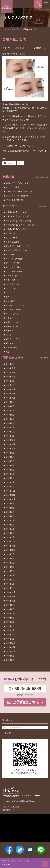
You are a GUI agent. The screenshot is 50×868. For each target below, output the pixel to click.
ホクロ (9, 297)
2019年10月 (10, 651)
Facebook (9, 850)
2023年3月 (10, 478)
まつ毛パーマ (11, 238)
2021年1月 (10, 588)
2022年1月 (10, 537)
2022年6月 (10, 516)
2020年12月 (10, 592)
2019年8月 (10, 660)
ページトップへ (45, 864)
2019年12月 (10, 643)
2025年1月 (10, 385)
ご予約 (38, 5)
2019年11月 (10, 647)
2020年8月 (10, 609)
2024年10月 (10, 398)
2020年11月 (10, 597)
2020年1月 (10, 639)
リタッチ (9, 318)
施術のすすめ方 (12, 322)
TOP (4, 29)
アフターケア (11, 255)
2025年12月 (10, 368)
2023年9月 (10, 453)
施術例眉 (14, 29)
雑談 (8, 352)
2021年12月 (10, 542)
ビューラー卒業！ (14, 187)
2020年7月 (10, 613)
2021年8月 (10, 558)
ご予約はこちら (26, 702)
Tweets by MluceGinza (13, 727)
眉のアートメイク (13, 339)
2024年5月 (10, 419)
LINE (41, 850)
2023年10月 (10, 449)
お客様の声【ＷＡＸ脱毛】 (17, 229)
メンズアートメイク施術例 (17, 196)
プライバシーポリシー (10, 861)
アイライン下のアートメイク (18, 250)
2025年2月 (10, 381)
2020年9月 (10, 605)
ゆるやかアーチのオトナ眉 (17, 183)
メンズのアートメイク (15, 305)
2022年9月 (10, 504)
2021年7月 (10, 563)
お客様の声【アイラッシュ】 (18, 217)
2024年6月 (10, 415)
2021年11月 (10, 546)
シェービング (11, 276)
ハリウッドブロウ (13, 284)
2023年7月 (10, 461)
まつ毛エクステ (12, 233)
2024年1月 (10, 436)
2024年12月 (10, 389)
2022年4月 (10, 525)
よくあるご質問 (12, 242)
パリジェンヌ (11, 288)
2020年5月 (10, 622)
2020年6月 (10, 618)
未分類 (9, 335)
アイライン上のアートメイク (18, 246)
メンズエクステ (12, 314)
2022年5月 (10, 520)
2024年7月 (10, 410)
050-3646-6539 (27, 689)
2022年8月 (10, 508)
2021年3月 (10, 580)
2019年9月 (10, 656)
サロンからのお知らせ (15, 271)
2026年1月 (10, 364)
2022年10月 (10, 499)
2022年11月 (10, 495)
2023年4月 (10, 474)
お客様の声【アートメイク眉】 (19, 221)
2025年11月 (10, 372)
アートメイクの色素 (14, 259)
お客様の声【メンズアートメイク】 (21, 225)
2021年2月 (10, 584)
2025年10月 (10, 377)
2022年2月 (10, 533)
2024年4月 (10, 423)
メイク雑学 (10, 301)
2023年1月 (10, 487)
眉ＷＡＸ (9, 343)
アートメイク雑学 (13, 263)
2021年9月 (10, 554)
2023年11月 (10, 444)
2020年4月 (10, 626)
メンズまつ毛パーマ (14, 310)
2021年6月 (10, 567)
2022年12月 (10, 491)
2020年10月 (10, 601)
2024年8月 (10, 406)
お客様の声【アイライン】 (17, 212)
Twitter (20, 850)
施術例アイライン (13, 326)
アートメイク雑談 (13, 267)
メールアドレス (30, 850)
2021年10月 (10, 550)
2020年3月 (10, 630)
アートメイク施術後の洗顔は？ (19, 192)
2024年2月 (10, 432)
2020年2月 (10, 635)
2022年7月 (10, 512)
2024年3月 (10, 427)
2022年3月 (10, 529)
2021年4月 (10, 575)
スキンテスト (11, 280)
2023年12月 (10, 440)
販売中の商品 (11, 348)
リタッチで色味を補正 (15, 200)
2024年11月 (10, 394)
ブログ (9, 293)
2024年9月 (10, 402)
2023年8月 (10, 457)
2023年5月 (10, 470)
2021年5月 (10, 571)
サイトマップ (24, 861)
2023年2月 (10, 482)
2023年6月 (10, 465)
